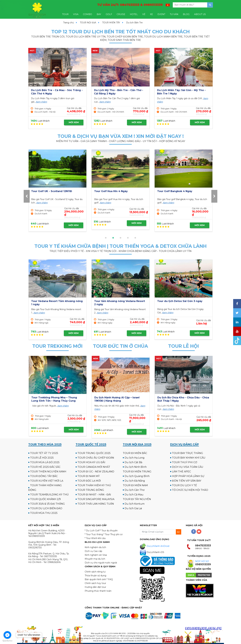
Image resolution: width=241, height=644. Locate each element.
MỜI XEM (74, 122)
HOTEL (134, 14)
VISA (76, 14)
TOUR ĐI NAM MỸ (89, 476)
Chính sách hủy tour (95, 583)
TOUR (65, 14)
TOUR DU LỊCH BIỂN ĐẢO (46, 508)
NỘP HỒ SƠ (202, 561)
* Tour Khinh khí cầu (95, 538)
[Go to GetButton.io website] (7, 641)
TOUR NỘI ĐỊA (88, 23)
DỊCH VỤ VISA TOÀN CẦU (188, 467)
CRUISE (121, 14)
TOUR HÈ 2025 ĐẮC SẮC (45, 467)
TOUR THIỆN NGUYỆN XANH (48, 472)
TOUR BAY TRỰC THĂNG (188, 453)
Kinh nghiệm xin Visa (96, 555)
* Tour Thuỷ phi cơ (113, 534)
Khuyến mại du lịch (95, 559)
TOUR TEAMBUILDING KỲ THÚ (49, 495)
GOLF (109, 14)
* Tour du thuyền (109, 531)
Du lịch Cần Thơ (135, 490)
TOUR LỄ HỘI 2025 (42, 458)
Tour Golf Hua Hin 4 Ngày (174, 191)
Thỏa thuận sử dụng (95, 576)
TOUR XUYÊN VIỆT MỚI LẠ (47, 481)
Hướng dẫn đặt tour (95, 587)
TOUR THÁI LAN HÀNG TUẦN (96, 504)
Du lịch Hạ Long (135, 458)
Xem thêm (41, 102)
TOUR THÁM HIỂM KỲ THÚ (94, 485)
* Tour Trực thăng (94, 534)
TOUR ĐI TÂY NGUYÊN (137, 499)
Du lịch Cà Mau (134, 495)
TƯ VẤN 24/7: (130, 5)
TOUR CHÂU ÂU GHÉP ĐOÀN (96, 458)
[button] (106, 238)
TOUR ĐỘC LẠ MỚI (89, 481)
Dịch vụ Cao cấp (93, 551)
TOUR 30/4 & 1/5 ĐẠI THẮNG (47, 504)
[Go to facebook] (7, 635)
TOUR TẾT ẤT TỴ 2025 (44, 453)
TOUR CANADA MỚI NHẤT (94, 467)
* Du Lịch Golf (92, 531)
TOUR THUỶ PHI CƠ (185, 462)
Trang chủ (68, 23)
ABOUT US (200, 14)
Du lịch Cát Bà (133, 462)
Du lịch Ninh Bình (136, 467)
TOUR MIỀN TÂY (111, 23)
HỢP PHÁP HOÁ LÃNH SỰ (188, 476)
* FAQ (110, 579)
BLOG (186, 14)
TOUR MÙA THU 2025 (44, 513)
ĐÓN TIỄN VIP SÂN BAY (187, 481)
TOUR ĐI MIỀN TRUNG (137, 472)
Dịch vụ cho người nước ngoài (101, 563)
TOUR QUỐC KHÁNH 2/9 (45, 499)
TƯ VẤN (174, 14)
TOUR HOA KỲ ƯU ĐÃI (91, 462)
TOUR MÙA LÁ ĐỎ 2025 (45, 462)
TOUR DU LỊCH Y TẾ (184, 485)
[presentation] (27, 196)
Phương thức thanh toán (98, 591)
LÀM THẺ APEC (181, 472)
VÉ (144, 14)
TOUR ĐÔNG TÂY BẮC (44, 476)
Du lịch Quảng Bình (137, 476)
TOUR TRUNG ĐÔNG (91, 490)
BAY (99, 14)
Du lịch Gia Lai (133, 508)
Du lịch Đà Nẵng (135, 481)
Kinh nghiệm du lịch (95, 547)
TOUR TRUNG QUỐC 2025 (94, 453)
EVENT (161, 14)
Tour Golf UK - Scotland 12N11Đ (115, 191)
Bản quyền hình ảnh (95, 579)
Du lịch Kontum (135, 504)
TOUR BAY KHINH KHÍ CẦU (189, 458)
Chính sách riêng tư (95, 572)
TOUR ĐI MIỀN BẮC (135, 453)
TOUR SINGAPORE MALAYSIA (96, 499)
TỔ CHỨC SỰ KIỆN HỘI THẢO (190, 490)
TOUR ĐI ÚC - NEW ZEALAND (96, 472)
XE (151, 14)
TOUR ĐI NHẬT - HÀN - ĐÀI (94, 495)
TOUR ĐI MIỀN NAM (135, 485)
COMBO (88, 14)
